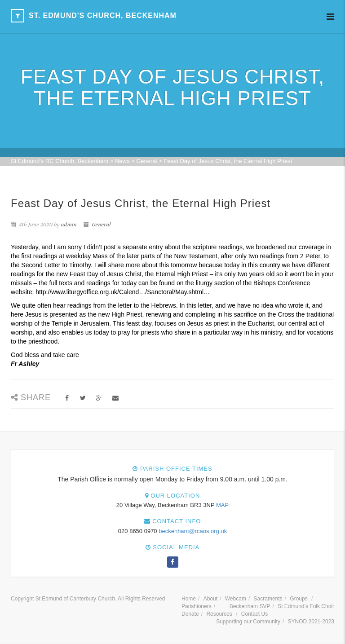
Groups (299, 599)
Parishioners (197, 606)
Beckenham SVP (250, 606)
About (210, 599)
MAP (222, 505)
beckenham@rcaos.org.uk (193, 531)
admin (69, 225)
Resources (219, 614)
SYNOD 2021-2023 (311, 622)
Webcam (236, 599)
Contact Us (254, 614)
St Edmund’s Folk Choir (306, 606)
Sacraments (268, 599)
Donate (190, 614)
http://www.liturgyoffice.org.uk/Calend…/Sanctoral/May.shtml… (123, 292)
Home (189, 599)
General (102, 225)
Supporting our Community (248, 622)
